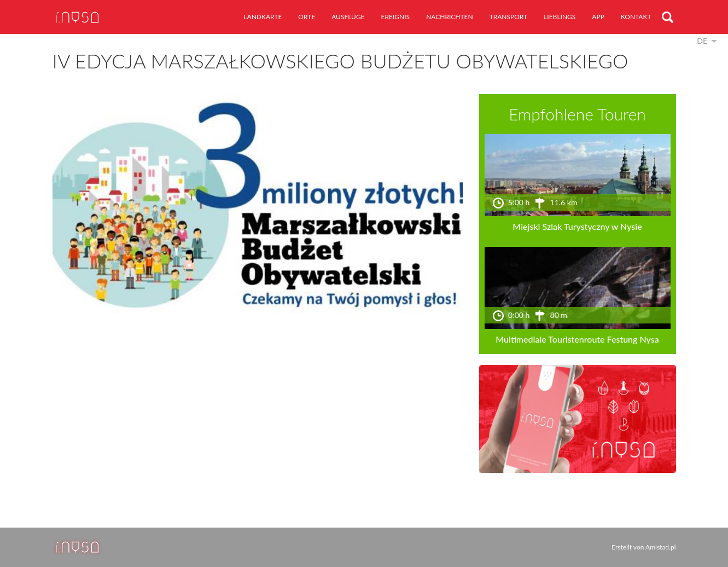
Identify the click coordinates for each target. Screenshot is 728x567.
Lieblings (560, 17)
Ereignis (396, 17)
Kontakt (636, 17)
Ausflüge (348, 17)
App (598, 17)
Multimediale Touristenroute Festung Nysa (577, 339)
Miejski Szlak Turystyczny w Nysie (577, 226)
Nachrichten (449, 17)
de (702, 41)
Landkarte (263, 17)
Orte (307, 17)
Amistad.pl (660, 547)
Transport (509, 17)
